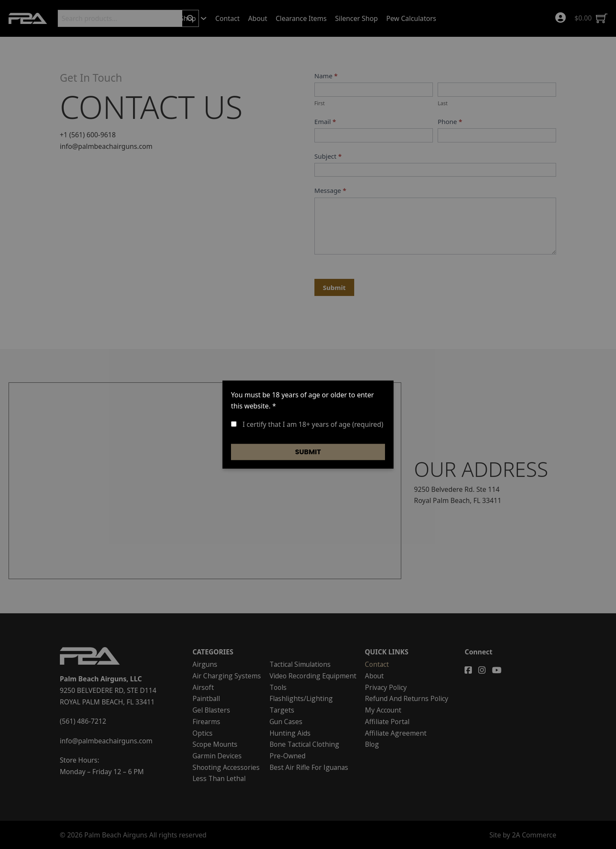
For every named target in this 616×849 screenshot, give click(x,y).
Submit (308, 451)
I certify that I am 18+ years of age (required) (307, 424)
